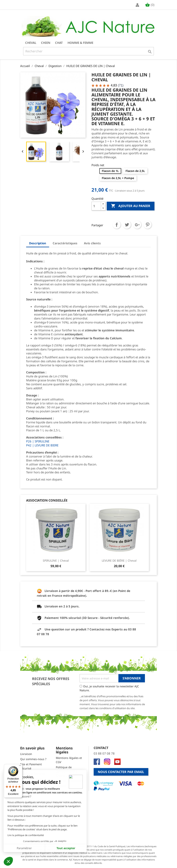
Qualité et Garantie (33, 774)
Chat (59, 43)
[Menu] (20, 766)
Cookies (61, 786)
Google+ (137, 225)
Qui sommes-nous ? (33, 759)
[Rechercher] (88, 51)
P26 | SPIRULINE (38, 441)
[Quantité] (96, 206)
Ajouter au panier (131, 206)
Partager (117, 225)
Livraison (26, 754)
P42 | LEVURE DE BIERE (42, 445)
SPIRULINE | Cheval (56, 561)
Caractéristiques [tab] (65, 243)
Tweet (127, 225)
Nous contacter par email (121, 772)
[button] (8, 861)
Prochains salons (31, 779)
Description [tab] (38, 243)
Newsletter (27, 808)
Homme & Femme (80, 43)
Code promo (28, 802)
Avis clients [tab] (92, 243)
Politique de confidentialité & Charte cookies (67, 771)
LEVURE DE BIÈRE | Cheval (119, 561)
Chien (46, 43)
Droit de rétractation (69, 781)
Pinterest (147, 225)
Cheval (31, 43)
